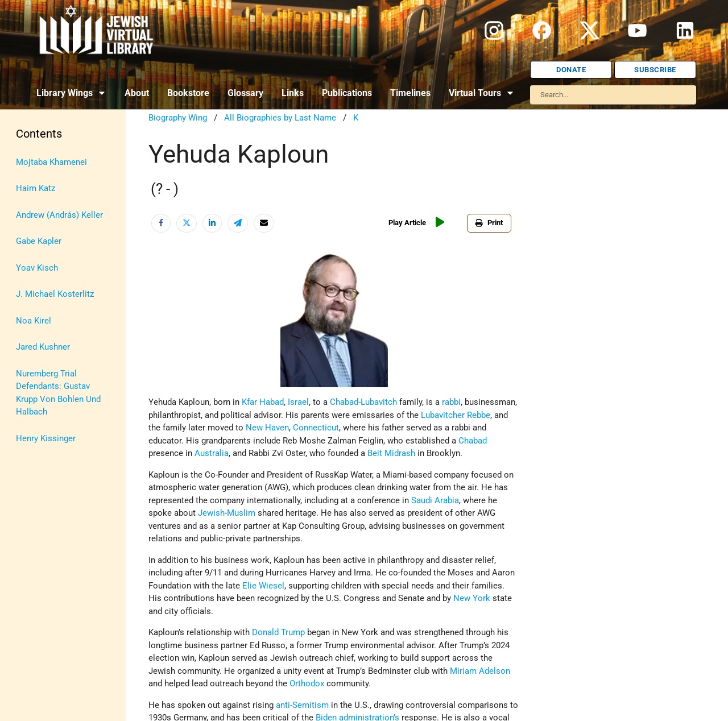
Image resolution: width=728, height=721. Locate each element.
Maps (26, 268)
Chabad (473, 441)
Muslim (241, 513)
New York (472, 598)
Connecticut (316, 428)
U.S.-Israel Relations (54, 396)
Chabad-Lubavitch (363, 402)
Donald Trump (278, 632)
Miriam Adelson (480, 671)
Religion (31, 332)
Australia (212, 453)
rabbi (451, 402)
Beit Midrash (391, 453)
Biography (35, 161)
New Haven (267, 428)
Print (491, 223)
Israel (26, 204)
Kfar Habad (263, 402)
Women (30, 438)
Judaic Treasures (48, 246)
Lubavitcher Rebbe (456, 415)
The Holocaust (44, 353)
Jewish (211, 513)
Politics (30, 310)
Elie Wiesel (263, 586)
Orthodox (307, 683)
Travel (27, 374)
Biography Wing (178, 118)
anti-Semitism (302, 705)
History (30, 183)
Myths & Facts (43, 289)
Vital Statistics (44, 417)
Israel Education (47, 225)
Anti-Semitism (43, 140)
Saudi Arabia (435, 500)
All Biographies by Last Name (280, 118)
